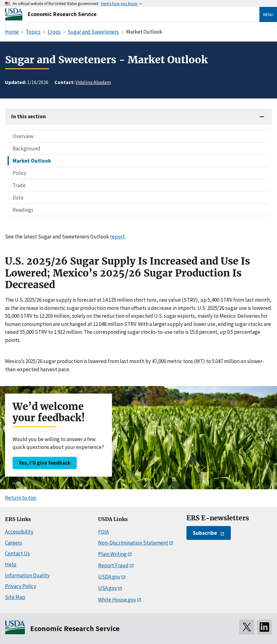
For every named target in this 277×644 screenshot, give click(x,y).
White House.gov (117, 600)
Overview (23, 136)
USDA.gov (109, 577)
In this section (29, 116)
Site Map (15, 597)
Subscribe (205, 533)
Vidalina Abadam (93, 82)
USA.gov (108, 588)
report (117, 237)
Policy (19, 173)
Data (18, 198)
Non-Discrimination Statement (133, 543)
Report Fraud (113, 565)
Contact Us (17, 553)
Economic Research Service (62, 14)
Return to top (21, 498)
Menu (268, 14)
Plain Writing (112, 554)
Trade (19, 185)
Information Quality (27, 575)
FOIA (103, 532)
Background (26, 148)
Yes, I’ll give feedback (45, 463)
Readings (23, 210)
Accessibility (19, 532)
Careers (14, 543)
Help (11, 564)
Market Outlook (32, 161)
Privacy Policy (21, 586)
